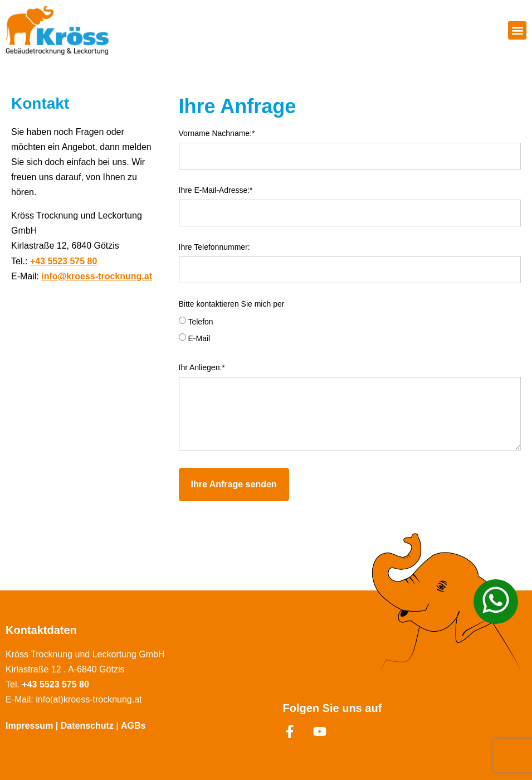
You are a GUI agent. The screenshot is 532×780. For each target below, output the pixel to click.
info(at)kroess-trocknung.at (89, 699)
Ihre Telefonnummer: (214, 247)
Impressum (29, 726)
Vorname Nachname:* (217, 134)
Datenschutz (89, 726)
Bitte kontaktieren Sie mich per (232, 304)
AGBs (133, 726)
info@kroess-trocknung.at (97, 276)
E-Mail (199, 338)
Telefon (200, 322)
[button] (517, 30)
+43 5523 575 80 (64, 261)
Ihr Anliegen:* (202, 368)
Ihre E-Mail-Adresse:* (216, 190)
